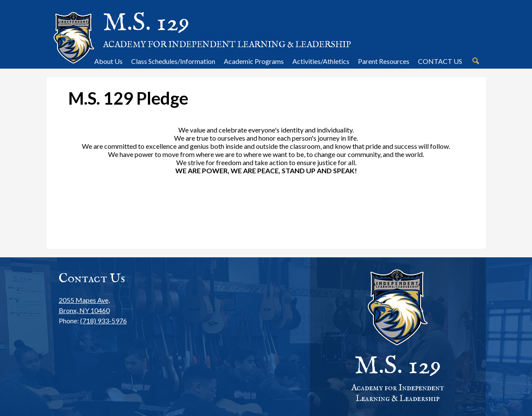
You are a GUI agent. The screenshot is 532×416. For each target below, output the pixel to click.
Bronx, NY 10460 (93, 305)
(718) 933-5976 (104, 321)
